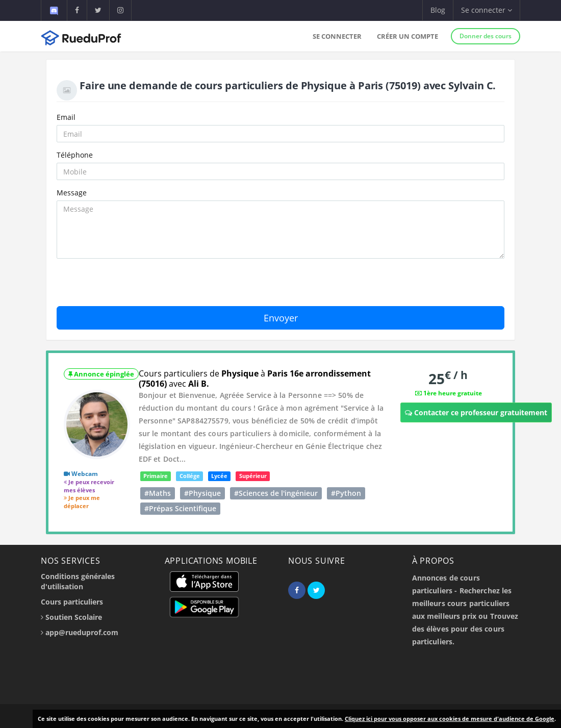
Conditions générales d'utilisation (78, 581)
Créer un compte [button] (407, 36)
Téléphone (75, 155)
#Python (346, 493)
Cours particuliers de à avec (255, 379)
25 (448, 378)
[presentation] (134, 286)
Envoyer (281, 318)
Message (72, 193)
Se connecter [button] (487, 10)
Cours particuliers (72, 602)
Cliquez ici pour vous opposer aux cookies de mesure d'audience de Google (450, 719)
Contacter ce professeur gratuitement (476, 412)
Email (66, 117)
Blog (438, 10)
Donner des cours (486, 36)
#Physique (202, 493)
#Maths (158, 493)
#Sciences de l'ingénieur (276, 493)
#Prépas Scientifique (180, 508)
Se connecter (337, 36)
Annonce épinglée (101, 374)
